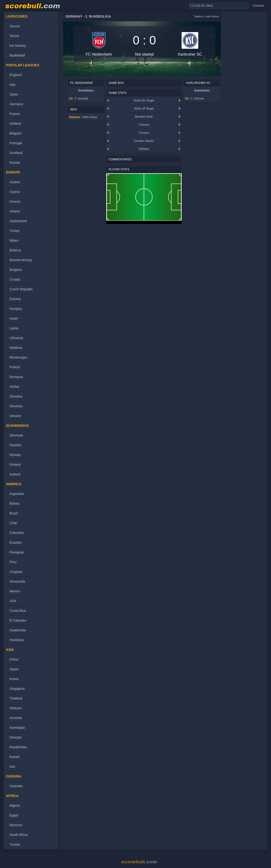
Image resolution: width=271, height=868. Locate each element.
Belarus (15, 250)
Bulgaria (16, 270)
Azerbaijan (17, 728)
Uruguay (16, 572)
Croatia (15, 279)
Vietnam (16, 708)
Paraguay (17, 552)
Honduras (17, 640)
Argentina (17, 494)
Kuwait (15, 757)
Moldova (16, 348)
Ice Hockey (18, 46)
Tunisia (15, 844)
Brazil (14, 513)
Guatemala (18, 630)
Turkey (15, 231)
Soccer (15, 26)
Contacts (258, 6)
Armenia (16, 718)
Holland (15, 124)
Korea (14, 679)
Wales (14, 240)
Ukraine (15, 416)
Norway (15, 455)
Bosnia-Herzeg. (21, 260)
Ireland (15, 211)
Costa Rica (18, 611)
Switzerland (18, 221)
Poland (15, 367)
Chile (13, 523)
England (16, 75)
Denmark (16, 435)
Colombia (17, 533)
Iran (12, 767)
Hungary (16, 309)
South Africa (19, 835)
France (15, 114)
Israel (14, 318)
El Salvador (18, 620)
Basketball (17, 55)
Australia (16, 786)
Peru (13, 562)
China (14, 659)
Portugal (16, 143)
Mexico (15, 591)
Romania (16, 377)
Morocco (16, 825)
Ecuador (16, 542)
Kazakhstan (18, 747)
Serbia (14, 387)
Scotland (16, 153)
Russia (15, 163)
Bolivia (14, 504)
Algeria (15, 806)
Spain (14, 94)
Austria (15, 182)
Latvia (14, 328)
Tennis (14, 36)
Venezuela (17, 581)
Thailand (16, 698)
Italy (13, 85)
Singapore (17, 689)
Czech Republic (21, 289)
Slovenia (16, 406)
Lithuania (16, 338)
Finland (15, 465)
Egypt (14, 815)
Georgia (15, 737)
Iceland (15, 474)
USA (13, 601)
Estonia (15, 299)
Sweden (16, 445)
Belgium (16, 133)
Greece (15, 201)
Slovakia (16, 396)
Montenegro (18, 357)
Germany (16, 104)
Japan (14, 669)
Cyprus (15, 192)
